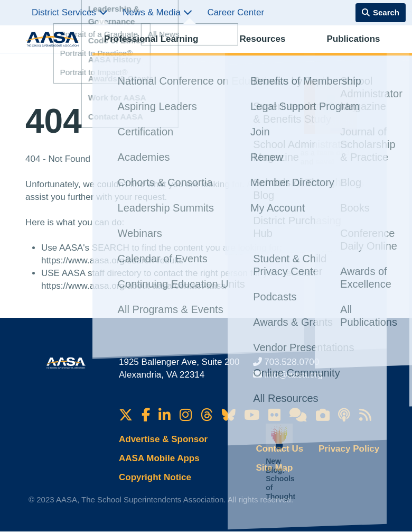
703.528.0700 (292, 362)
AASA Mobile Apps (159, 458)
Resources (211, 51)
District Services (70, 12)
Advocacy (311, 51)
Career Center (236, 12)
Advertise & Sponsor (163, 439)
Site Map (275, 468)
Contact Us (280, 449)
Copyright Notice (155, 477)
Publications (262, 51)
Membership (360, 51)
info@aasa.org (293, 375)
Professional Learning (140, 51)
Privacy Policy (349, 449)
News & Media (157, 12)
